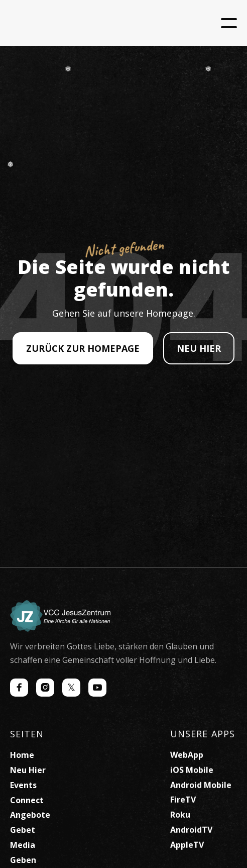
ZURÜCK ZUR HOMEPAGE (83, 348)
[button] (229, 23)
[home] (85, 23)
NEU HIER (199, 348)
